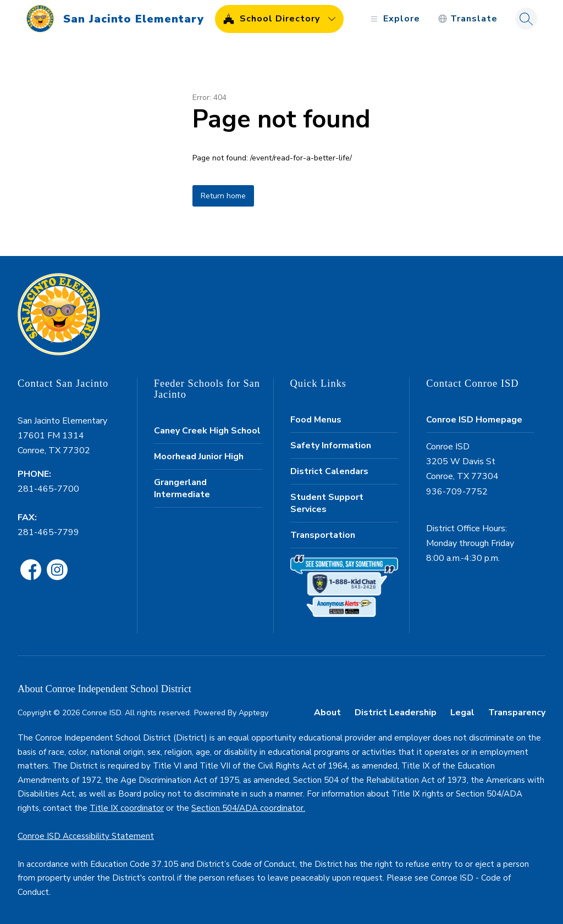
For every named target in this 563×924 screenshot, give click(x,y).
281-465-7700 (48, 489)
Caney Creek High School (207, 431)
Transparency (517, 713)
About (327, 713)
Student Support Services (327, 503)
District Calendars (329, 471)
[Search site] (526, 19)
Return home (223, 196)
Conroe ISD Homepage (474, 420)
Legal (462, 713)
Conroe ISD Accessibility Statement (86, 836)
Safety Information (331, 446)
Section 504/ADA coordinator (247, 808)
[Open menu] (394, 19)
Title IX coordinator (127, 808)
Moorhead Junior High (199, 457)
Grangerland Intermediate (182, 488)
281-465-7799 (48, 532)
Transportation (323, 535)
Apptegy (253, 713)
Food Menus (316, 420)
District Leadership (396, 713)
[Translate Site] (468, 19)
